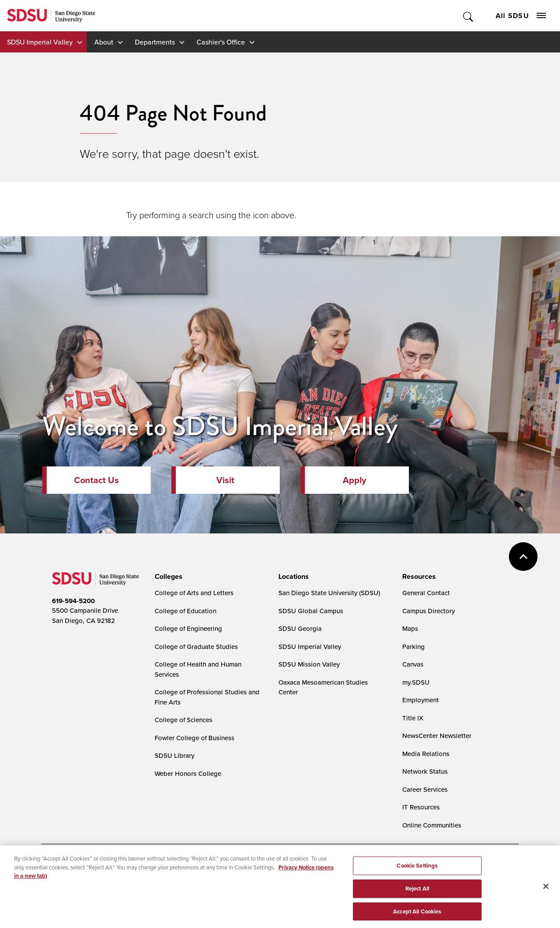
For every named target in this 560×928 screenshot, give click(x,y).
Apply (354, 480)
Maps (410, 628)
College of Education (185, 611)
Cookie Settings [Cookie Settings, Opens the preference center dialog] (417, 868)
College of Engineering (188, 628)
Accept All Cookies (417, 914)
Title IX (413, 718)
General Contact (426, 593)
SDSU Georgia (300, 628)
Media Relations (426, 754)
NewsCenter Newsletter (437, 736)
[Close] (546, 889)
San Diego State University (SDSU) (329, 593)
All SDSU (521, 16)
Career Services (425, 789)
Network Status (425, 771)
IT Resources (421, 807)
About (104, 42)
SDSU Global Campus (311, 611)
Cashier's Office (221, 42)
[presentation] (167, 577)
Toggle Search (469, 16)
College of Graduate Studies (196, 647)
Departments (155, 42)
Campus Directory (428, 611)
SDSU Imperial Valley (40, 42)
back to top (523, 557)
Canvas (413, 664)
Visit (225, 480)
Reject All (417, 891)
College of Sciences (184, 720)
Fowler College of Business (195, 738)
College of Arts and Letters (194, 593)
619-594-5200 (73, 601)
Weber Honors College (188, 773)
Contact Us (96, 480)
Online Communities (432, 825)
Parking (414, 647)
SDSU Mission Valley (309, 664)
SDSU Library (174, 755)
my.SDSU (416, 682)
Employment (421, 700)
